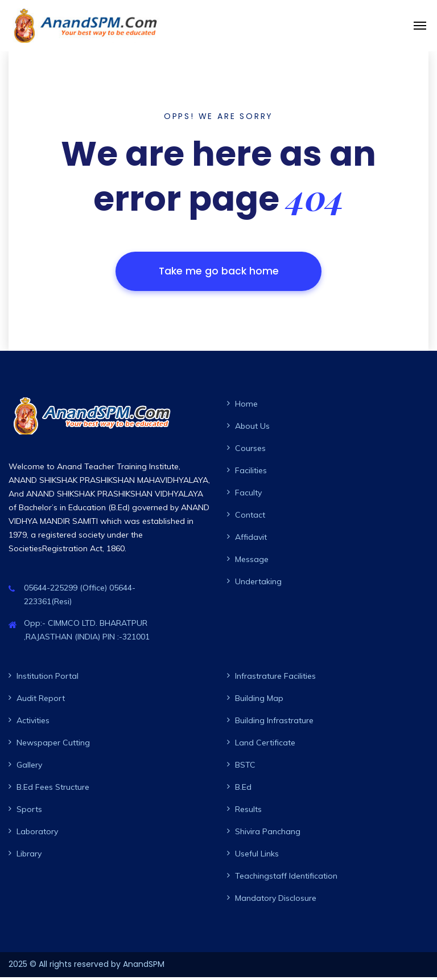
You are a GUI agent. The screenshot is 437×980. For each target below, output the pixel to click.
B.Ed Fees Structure (53, 790)
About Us (252, 429)
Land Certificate (265, 745)
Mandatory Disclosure (276, 901)
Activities (33, 723)
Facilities (251, 473)
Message (252, 562)
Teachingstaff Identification (286, 879)
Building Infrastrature (274, 723)
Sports (29, 812)
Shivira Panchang (268, 834)
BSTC (245, 768)
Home (246, 407)
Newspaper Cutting (53, 745)
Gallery (29, 768)
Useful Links (257, 856)
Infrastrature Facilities (275, 679)
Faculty (248, 495)
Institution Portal (48, 679)
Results (248, 812)
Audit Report (41, 701)
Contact (250, 518)
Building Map (259, 701)
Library (29, 856)
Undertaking (258, 584)
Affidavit (251, 540)
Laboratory (37, 834)
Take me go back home (218, 272)
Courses (250, 451)
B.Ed (243, 790)
